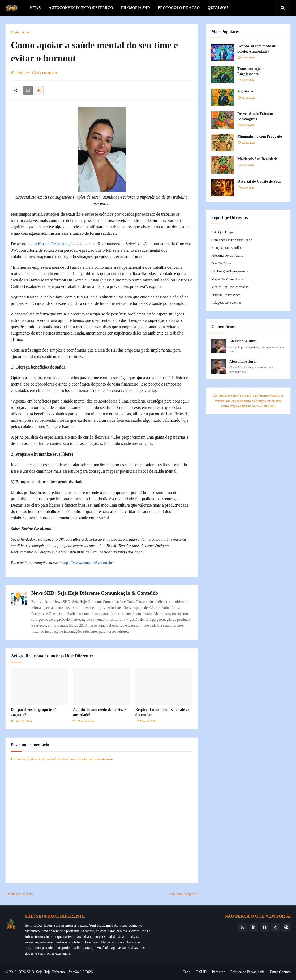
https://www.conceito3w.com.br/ (88, 563)
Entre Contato (280, 972)
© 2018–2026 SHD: (21, 972)
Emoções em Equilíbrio (228, 248)
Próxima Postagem (182, 894)
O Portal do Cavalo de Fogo (259, 181)
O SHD (201, 972)
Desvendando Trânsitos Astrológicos (256, 116)
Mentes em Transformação (230, 287)
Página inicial (20, 32)
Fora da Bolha (222, 263)
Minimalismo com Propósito (260, 136)
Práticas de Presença (226, 295)
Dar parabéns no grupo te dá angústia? (34, 712)
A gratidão (246, 91)
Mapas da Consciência (227, 279)
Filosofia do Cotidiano (227, 256)
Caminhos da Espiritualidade (232, 240)
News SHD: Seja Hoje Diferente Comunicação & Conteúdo (95, 593)
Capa (186, 972)
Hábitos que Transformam (230, 271)
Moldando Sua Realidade (257, 159)
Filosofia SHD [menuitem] (136, 8)
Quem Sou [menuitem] (218, 8)
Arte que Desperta (224, 232)
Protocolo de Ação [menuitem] (179, 8)
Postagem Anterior (21, 894)
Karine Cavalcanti (53, 244)
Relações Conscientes (226, 303)
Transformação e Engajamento (251, 71)
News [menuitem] (35, 8)
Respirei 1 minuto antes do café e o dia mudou (163, 712)
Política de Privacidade (248, 972)
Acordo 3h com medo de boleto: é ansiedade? (99, 712)
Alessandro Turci (243, 341)
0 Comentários (48, 73)
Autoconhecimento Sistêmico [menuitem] (81, 8)
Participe (218, 972)
